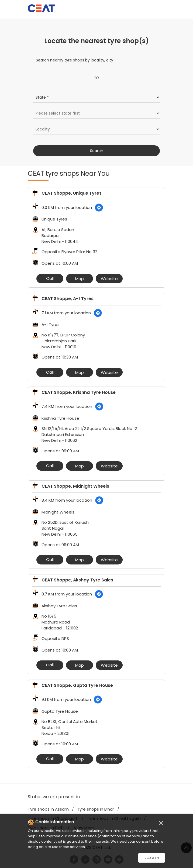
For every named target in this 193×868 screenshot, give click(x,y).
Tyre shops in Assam (48, 809)
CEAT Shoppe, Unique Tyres (72, 193)
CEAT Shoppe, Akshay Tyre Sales (77, 580)
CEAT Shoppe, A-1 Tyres (68, 299)
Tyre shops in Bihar (96, 809)
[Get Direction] (99, 208)
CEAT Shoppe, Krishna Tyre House (79, 392)
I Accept (152, 858)
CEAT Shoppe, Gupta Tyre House (77, 685)
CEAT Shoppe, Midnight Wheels (75, 486)
